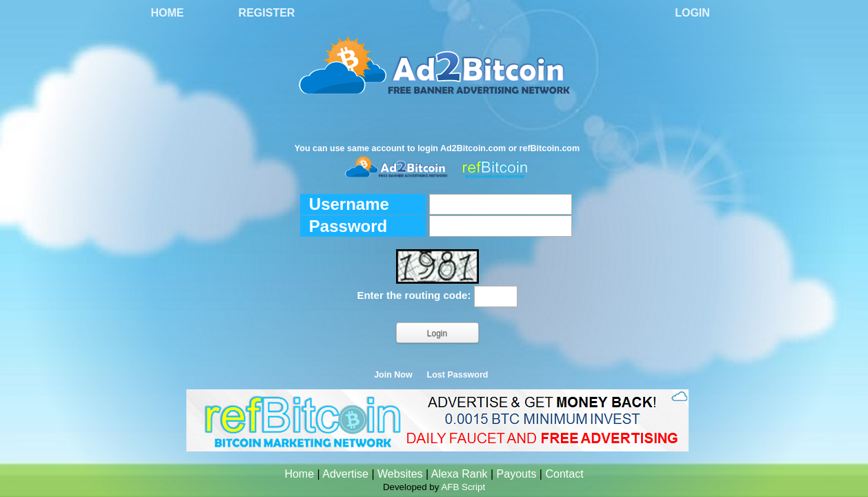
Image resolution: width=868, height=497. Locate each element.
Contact (564, 474)
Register (267, 13)
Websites (400, 474)
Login (692, 13)
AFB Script (463, 487)
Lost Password (458, 375)
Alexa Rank (460, 474)
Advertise (345, 474)
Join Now (393, 375)
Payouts (517, 474)
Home (168, 13)
